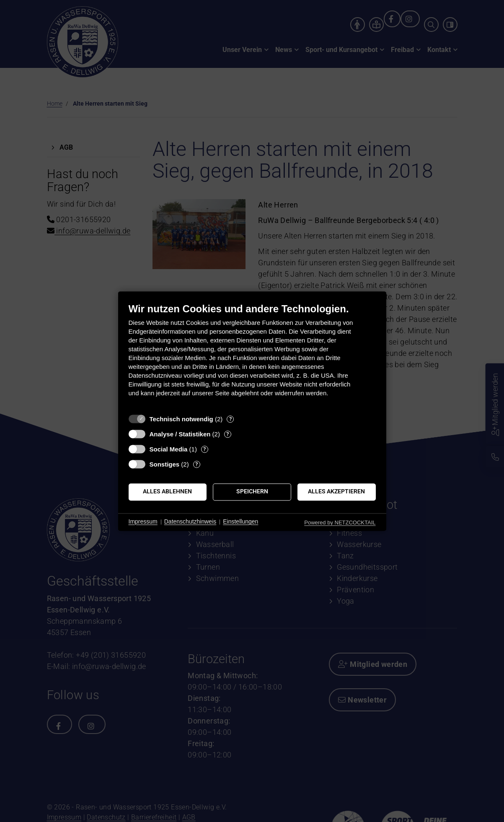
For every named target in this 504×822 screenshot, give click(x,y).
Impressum (143, 522)
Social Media (169, 449)
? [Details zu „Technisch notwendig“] (230, 419)
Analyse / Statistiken (180, 434)
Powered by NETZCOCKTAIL (340, 523)
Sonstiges (165, 464)
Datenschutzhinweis (190, 522)
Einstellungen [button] (240, 522)
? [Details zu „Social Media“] (204, 449)
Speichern (252, 492)
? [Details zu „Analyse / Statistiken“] (227, 434)
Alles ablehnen (167, 492)
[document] (252, 356)
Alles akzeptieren (336, 492)
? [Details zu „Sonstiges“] (196, 464)
